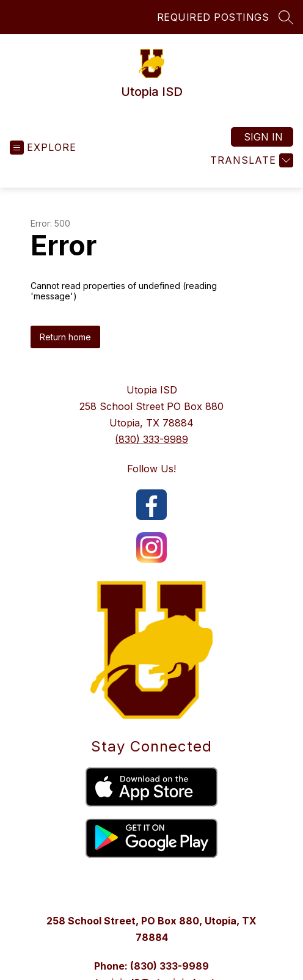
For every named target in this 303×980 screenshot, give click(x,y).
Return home (65, 337)
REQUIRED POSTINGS (213, 17)
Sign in (263, 137)
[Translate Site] (250, 160)
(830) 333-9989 (151, 439)
